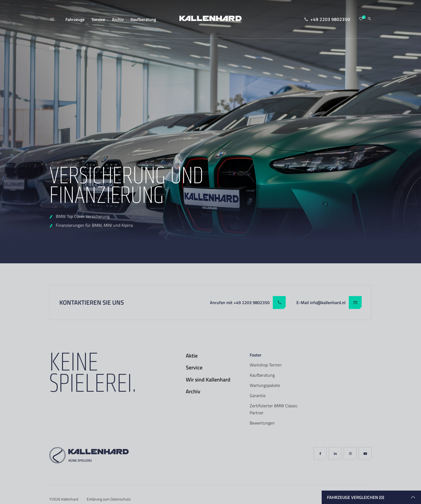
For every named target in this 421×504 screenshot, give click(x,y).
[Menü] (52, 19)
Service (194, 368)
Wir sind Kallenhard (208, 380)
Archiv (193, 391)
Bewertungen (262, 423)
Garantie (258, 395)
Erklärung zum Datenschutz (109, 499)
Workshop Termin (266, 365)
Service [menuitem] (98, 19)
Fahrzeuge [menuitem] (75, 19)
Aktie (192, 356)
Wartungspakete (265, 385)
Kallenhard (70, 499)
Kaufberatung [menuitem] (143, 19)
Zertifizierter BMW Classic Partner (274, 409)
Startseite (57, 48)
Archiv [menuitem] (118, 19)
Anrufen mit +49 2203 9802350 (248, 303)
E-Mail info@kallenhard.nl (329, 303)
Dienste (79, 48)
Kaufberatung (262, 375)
